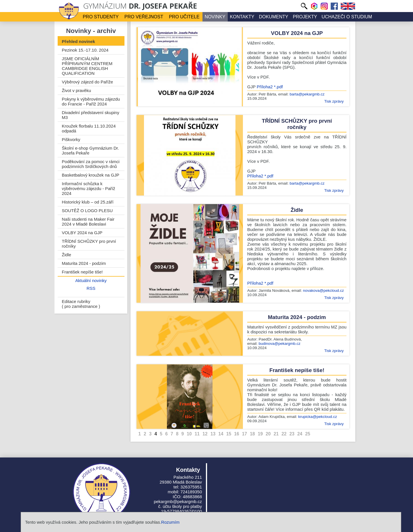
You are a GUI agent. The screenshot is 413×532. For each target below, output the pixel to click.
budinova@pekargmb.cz (280, 344)
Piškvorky (71, 139)
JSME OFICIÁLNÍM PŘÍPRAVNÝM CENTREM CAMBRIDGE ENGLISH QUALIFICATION (87, 66)
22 (284, 434)
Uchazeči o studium (347, 17)
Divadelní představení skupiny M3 (91, 115)
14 (221, 434)
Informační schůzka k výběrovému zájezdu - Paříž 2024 (89, 188)
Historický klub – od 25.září (88, 202)
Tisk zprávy (334, 101)
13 (213, 434)
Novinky (215, 17)
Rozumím (170, 522)
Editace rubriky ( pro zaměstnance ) (81, 304)
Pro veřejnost (144, 17)
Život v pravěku (77, 90)
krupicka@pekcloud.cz (318, 417)
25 (308, 434)
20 (268, 434)
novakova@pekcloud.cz (323, 291)
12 (205, 434)
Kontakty (242, 17)
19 (260, 434)
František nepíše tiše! (82, 272)
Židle (67, 255)
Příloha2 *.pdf (270, 87)
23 (292, 434)
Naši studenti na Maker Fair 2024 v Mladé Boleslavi (88, 222)
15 (229, 434)
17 (245, 434)
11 (197, 434)
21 (276, 434)
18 (252, 434)
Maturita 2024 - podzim (84, 263)
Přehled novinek (79, 41)
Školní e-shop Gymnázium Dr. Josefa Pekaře (90, 150)
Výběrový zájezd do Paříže (87, 82)
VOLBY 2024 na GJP (82, 233)
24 (300, 434)
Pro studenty (101, 17)
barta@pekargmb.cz (307, 94)
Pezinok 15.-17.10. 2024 (85, 50)
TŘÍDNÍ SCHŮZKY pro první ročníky (89, 244)
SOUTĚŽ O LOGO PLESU (87, 211)
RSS (91, 288)
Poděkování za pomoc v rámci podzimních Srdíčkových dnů (91, 164)
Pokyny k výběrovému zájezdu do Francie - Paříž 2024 (91, 101)
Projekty (305, 17)
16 (237, 434)
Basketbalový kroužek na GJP (91, 175)
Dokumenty (274, 17)
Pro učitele (184, 17)
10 (189, 434)
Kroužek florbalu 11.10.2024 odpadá (89, 128)
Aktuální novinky (91, 280)
